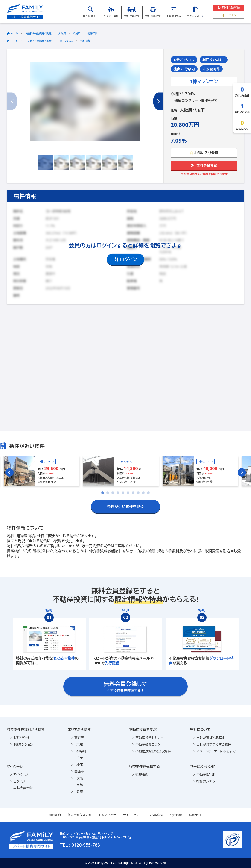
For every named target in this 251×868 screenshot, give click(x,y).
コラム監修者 (154, 815)
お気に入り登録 (204, 153)
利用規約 (55, 815)
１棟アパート (20, 738)
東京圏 (78, 738)
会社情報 (176, 815)
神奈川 (79, 751)
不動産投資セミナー (148, 738)
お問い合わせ (107, 815)
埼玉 (77, 765)
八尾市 (77, 33)
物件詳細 (93, 33)
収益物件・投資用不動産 (38, 33)
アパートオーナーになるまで (215, 751)
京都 (77, 785)
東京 (77, 744)
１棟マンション (22, 744)
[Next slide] (242, 472)
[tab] (103, 493)
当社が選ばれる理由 (209, 738)
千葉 (77, 758)
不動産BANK (204, 774)
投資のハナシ (204, 781)
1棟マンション (66, 41)
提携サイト (196, 815)
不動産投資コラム (146, 744)
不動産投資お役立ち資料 (152, 751)
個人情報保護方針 (80, 815)
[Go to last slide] (9, 472)
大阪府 (62, 33)
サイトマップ (131, 815)
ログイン (229, 15)
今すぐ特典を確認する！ (126, 686)
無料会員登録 (229, 8)
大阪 (77, 778)
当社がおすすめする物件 (212, 744)
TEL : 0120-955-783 (80, 845)
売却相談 (140, 774)
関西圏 (78, 771)
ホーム (14, 33)
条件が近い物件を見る (125, 506)
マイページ (19, 774)
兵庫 (77, 792)
